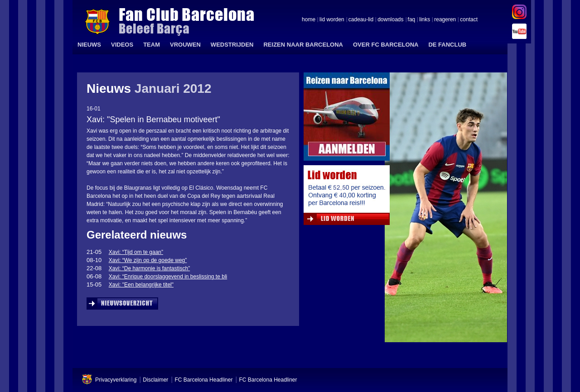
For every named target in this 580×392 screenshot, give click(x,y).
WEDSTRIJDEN (232, 45)
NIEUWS (89, 45)
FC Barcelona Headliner (203, 380)
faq (412, 20)
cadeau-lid (361, 20)
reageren (445, 20)
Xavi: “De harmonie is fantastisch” (149, 268)
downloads (390, 20)
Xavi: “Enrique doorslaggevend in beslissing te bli (168, 277)
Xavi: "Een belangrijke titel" (141, 285)
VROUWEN (185, 45)
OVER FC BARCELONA (386, 45)
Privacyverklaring (116, 380)
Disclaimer (155, 380)
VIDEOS (122, 45)
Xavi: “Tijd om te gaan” (136, 252)
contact (469, 20)
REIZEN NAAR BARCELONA (303, 45)
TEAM (152, 45)
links (425, 20)
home (309, 20)
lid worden (332, 20)
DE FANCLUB (447, 45)
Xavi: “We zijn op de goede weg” (148, 260)
